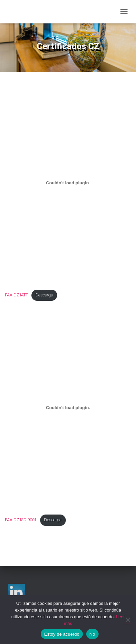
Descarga (44, 295)
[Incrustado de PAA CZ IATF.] (68, 183)
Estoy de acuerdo (62, 634)
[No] (128, 620)
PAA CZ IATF (17, 295)
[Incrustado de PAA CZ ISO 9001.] (68, 408)
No (92, 634)
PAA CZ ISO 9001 (21, 520)
